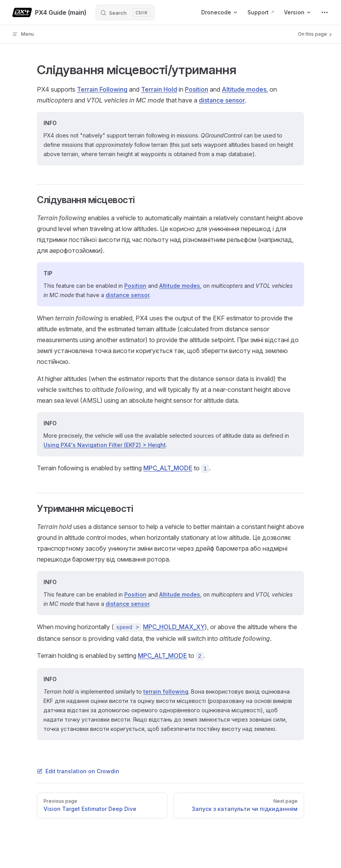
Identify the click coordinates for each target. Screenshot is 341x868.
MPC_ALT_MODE (168, 468)
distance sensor (222, 100)
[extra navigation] (325, 12)
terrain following (166, 691)
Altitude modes (244, 89)
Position (197, 89)
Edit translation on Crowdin (78, 771)
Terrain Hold (159, 89)
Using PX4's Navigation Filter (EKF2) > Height (105, 445)
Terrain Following (102, 89)
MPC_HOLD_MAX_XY (174, 627)
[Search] (125, 12)
